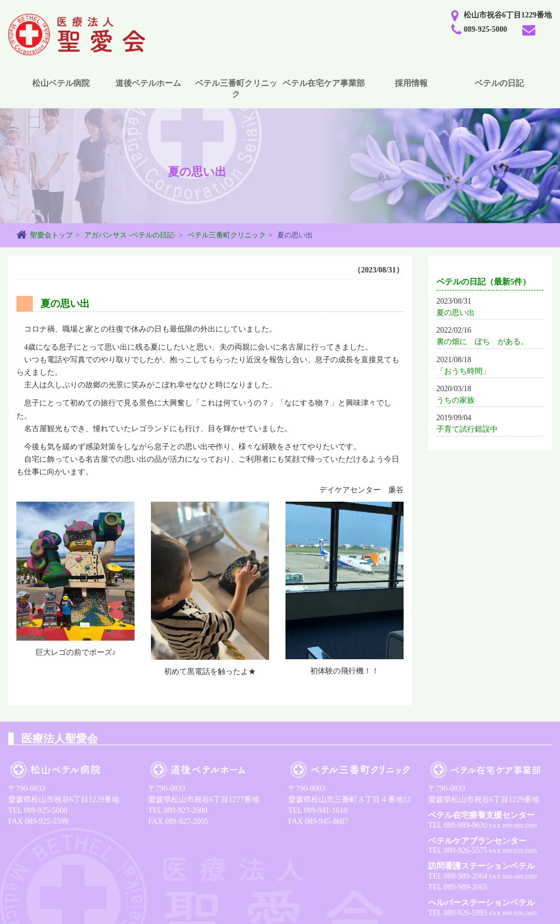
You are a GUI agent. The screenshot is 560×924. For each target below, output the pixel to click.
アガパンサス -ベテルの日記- (130, 235)
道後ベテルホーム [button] (148, 83)
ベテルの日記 (499, 83)
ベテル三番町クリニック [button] (236, 89)
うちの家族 (456, 400)
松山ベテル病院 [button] (61, 83)
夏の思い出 (456, 313)
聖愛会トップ (51, 235)
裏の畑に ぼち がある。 (482, 342)
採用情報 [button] (411, 83)
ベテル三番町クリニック (227, 235)
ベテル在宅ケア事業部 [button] (324, 83)
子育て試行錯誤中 (467, 429)
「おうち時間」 (463, 371)
